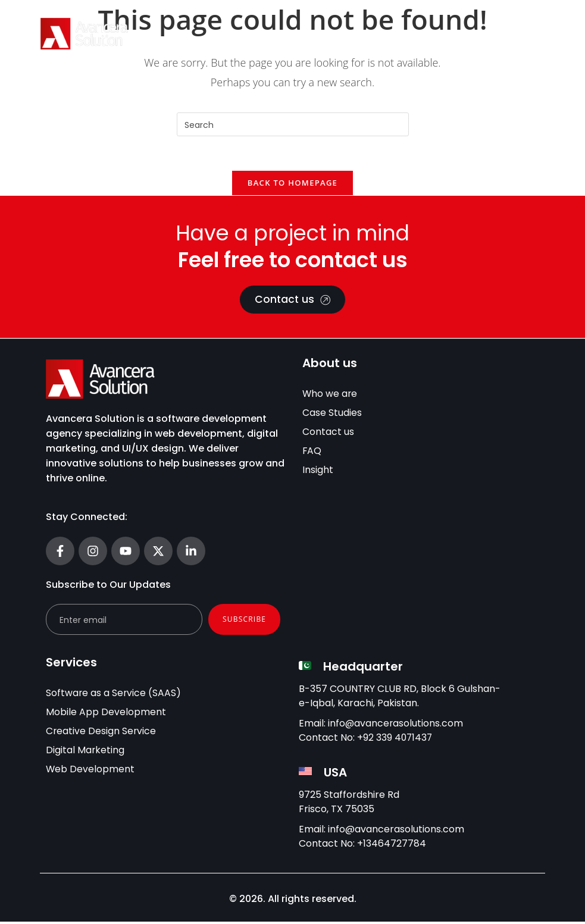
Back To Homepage (292, 184)
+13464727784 (392, 846)
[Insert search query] (293, 124)
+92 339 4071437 (395, 740)
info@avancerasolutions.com (396, 726)
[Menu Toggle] (530, 34)
